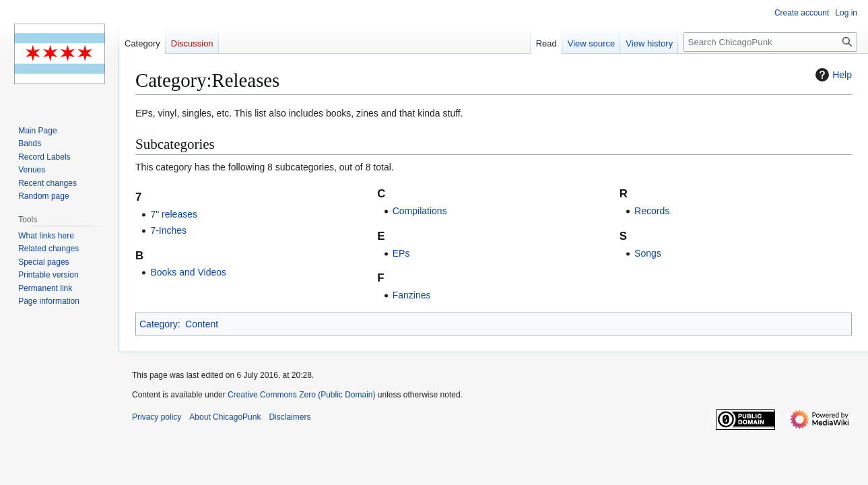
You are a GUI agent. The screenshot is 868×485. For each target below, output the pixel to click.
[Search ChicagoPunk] (770, 42)
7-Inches (168, 230)
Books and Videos (188, 272)
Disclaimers (290, 417)
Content (202, 324)
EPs (401, 253)
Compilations (420, 211)
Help (832, 75)
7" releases (174, 214)
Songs (648, 253)
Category (159, 324)
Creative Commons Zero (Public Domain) (301, 395)
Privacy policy (157, 417)
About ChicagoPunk (225, 417)
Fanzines (412, 295)
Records (652, 211)
